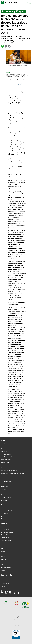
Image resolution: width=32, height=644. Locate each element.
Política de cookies (16, 623)
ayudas (27, 75)
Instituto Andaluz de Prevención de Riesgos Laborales (16, 76)
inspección (20, 75)
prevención (9, 75)
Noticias (4, 8)
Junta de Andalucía (2, 2)
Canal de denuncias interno (16, 620)
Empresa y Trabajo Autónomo (20, 77)
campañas (24, 75)
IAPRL (28, 76)
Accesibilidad (16, 614)
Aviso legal (16, 617)
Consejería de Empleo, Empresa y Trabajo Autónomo (19, 80)
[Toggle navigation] (30, 3)
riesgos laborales (14, 75)
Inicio (11, 2)
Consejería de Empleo (10, 77)
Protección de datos (16, 626)
